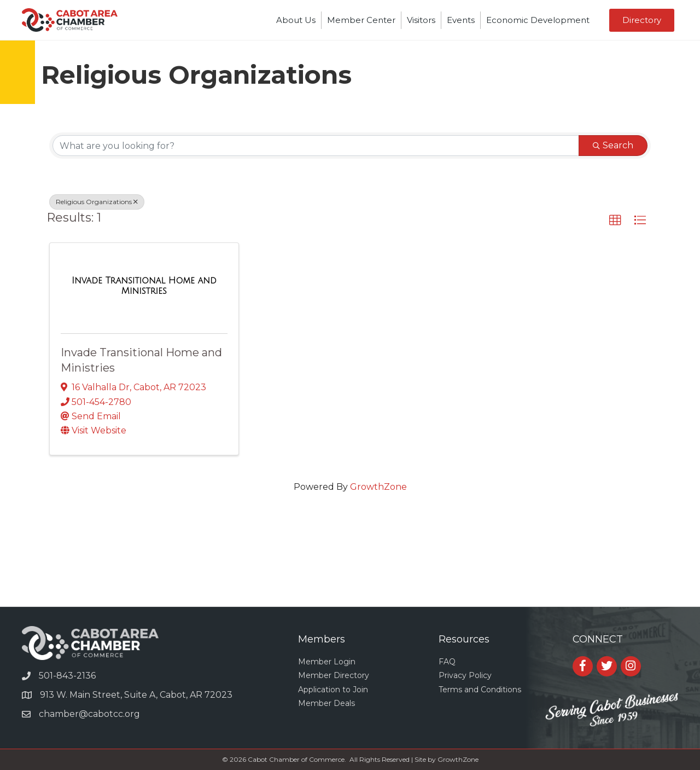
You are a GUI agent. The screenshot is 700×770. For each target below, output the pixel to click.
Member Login (327, 662)
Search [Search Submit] (613, 145)
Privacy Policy (465, 675)
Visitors (421, 20)
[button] (615, 221)
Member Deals (326, 703)
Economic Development (538, 20)
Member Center (361, 20)
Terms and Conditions (480, 690)
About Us (296, 20)
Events (461, 20)
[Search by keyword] (316, 146)
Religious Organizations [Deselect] (97, 202)
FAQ (447, 662)
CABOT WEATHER (350, 565)
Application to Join (333, 690)
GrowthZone (378, 487)
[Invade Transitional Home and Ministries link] (144, 286)
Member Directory (334, 675)
